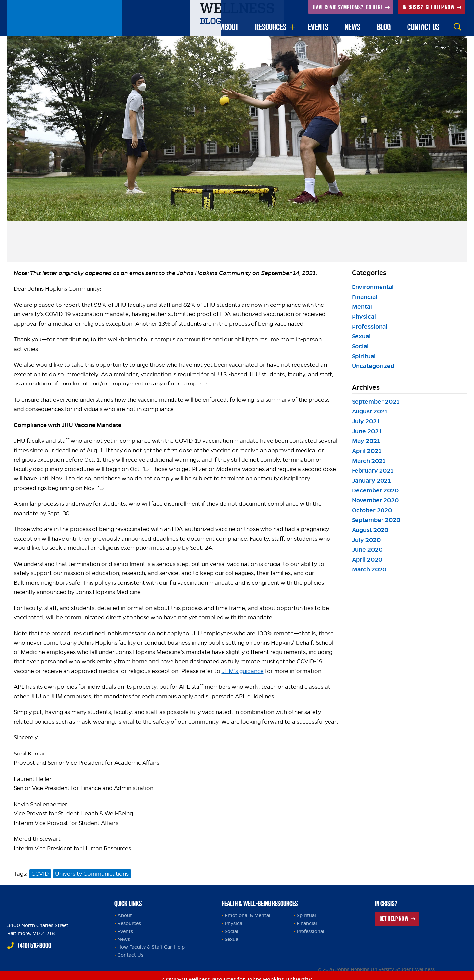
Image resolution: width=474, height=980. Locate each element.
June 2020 (367, 550)
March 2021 (369, 461)
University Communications (92, 874)
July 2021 (366, 421)
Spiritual (364, 356)
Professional (370, 326)
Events (318, 27)
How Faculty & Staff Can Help (151, 947)
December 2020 (375, 490)
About (230, 27)
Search (458, 27)
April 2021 (367, 451)
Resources (271, 27)
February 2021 (373, 471)
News (353, 27)
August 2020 (370, 530)
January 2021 (371, 480)
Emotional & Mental (248, 915)
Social (360, 346)
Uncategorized (373, 366)
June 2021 (367, 431)
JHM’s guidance (243, 671)
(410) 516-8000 (35, 945)
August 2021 (370, 411)
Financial (365, 297)
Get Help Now (429, 7)
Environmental (373, 287)
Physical (364, 317)
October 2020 (372, 510)
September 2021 (376, 401)
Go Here (348, 7)
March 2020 (369, 569)
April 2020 (367, 559)
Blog (384, 27)
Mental (362, 307)
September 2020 (376, 520)
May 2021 (366, 441)
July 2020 (366, 540)
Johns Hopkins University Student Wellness (64, 18)
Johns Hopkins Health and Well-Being (47, 902)
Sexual (361, 336)
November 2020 (375, 500)
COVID (40, 874)
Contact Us (130, 955)
